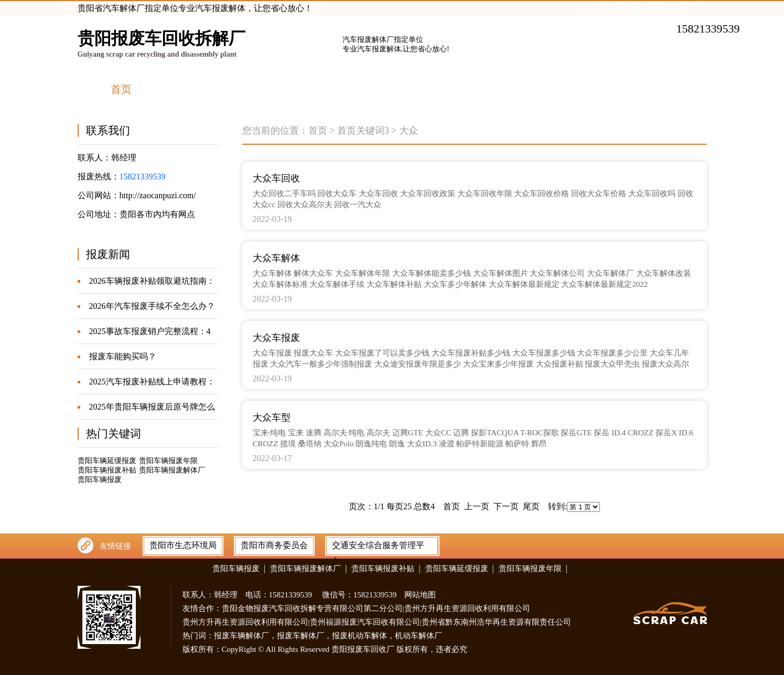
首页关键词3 (363, 131)
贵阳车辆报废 (100, 480)
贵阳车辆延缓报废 (107, 461)
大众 (409, 131)
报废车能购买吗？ (123, 356)
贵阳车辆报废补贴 (107, 470)
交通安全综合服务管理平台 (378, 548)
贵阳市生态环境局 (183, 545)
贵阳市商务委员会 (274, 545)
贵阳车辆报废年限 (168, 461)
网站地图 (420, 595)
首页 (318, 131)
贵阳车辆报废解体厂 (172, 470)
